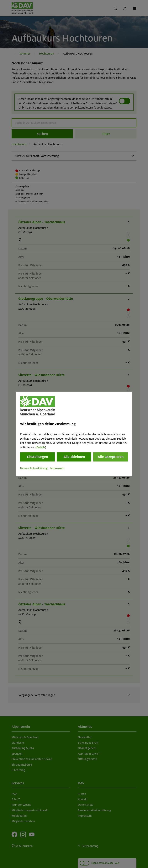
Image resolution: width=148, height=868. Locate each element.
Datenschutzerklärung (34, 468)
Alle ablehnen (74, 457)
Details (41, 447)
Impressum (57, 468)
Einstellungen (37, 457)
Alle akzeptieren (111, 457)
